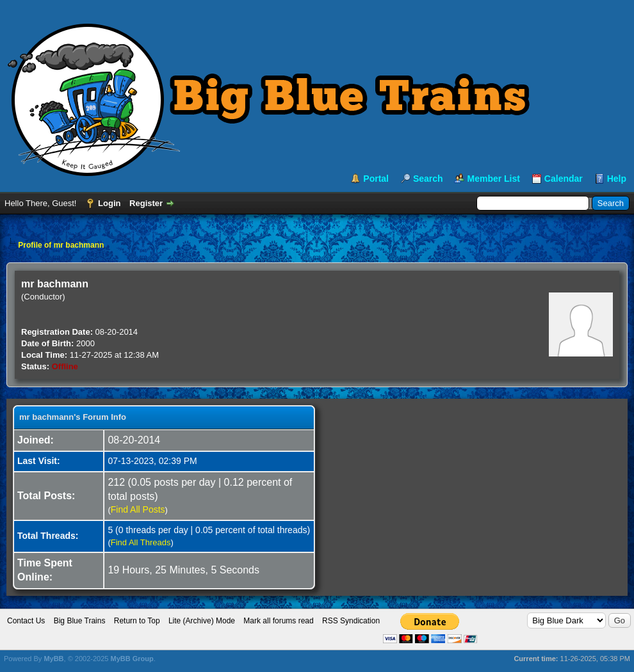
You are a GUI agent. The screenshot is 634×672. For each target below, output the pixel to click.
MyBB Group (132, 659)
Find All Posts (138, 509)
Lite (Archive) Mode (202, 621)
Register (146, 203)
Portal (376, 179)
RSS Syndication (351, 621)
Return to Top (137, 621)
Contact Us (26, 621)
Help (617, 179)
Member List (493, 179)
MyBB (53, 659)
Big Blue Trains (80, 621)
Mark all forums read (278, 621)
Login (109, 203)
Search (428, 179)
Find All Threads (141, 542)
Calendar (564, 179)
